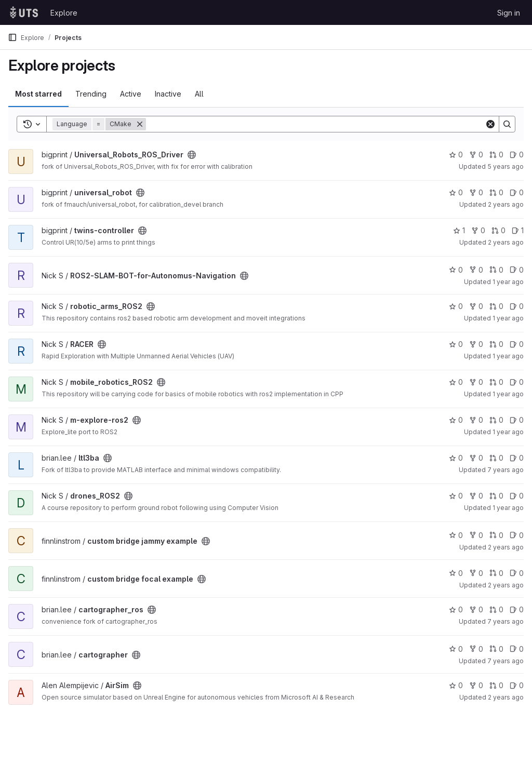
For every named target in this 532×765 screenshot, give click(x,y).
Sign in (509, 13)
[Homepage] (24, 12)
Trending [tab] (91, 94)
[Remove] (140, 124)
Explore (64, 13)
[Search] (315, 124)
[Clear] (490, 124)
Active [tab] (131, 94)
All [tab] (199, 94)
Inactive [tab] (168, 94)
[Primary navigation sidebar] (12, 37)
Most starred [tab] (38, 94)
